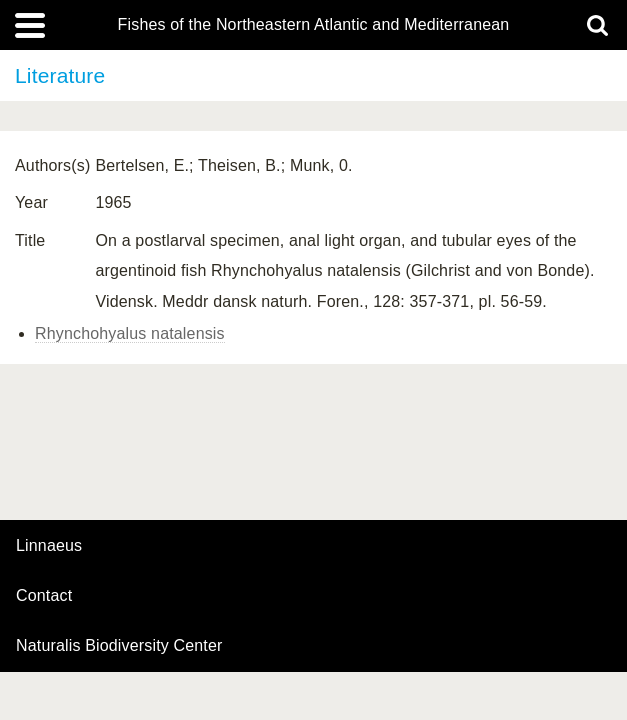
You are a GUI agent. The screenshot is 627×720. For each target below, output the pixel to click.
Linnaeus (49, 546)
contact (44, 595)
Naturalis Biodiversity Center (119, 646)
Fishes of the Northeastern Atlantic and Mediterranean (314, 25)
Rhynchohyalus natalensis (130, 333)
